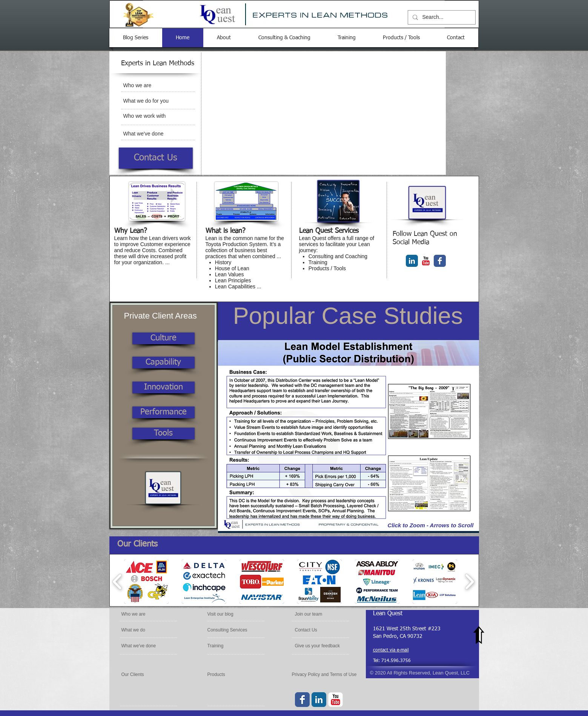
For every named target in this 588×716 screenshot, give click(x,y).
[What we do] (143, 630)
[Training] (228, 646)
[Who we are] (152, 86)
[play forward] (469, 582)
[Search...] (441, 17)
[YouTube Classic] (426, 261)
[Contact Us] (156, 158)
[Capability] (164, 363)
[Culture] (164, 338)
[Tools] (164, 433)
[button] (349, 437)
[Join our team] (317, 614)
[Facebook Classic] (440, 261)
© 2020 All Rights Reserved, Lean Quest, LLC (420, 673)
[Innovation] (164, 387)
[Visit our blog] (230, 614)
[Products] (228, 674)
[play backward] (117, 582)
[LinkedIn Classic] (412, 261)
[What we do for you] (152, 101)
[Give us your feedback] (319, 646)
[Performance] (164, 412)
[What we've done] (152, 134)
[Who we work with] (152, 116)
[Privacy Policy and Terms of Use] (325, 674)
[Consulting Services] (228, 630)
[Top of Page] (479, 635)
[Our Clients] (142, 674)
